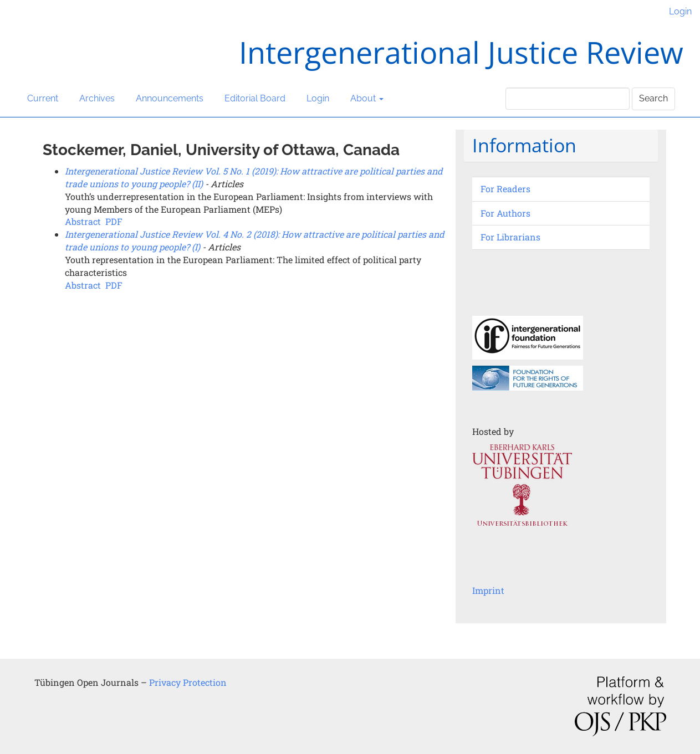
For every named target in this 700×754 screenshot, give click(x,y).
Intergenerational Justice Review (461, 52)
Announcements (170, 98)
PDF (114, 221)
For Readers (505, 189)
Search (653, 98)
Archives (97, 98)
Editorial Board (255, 98)
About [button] (367, 98)
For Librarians (510, 237)
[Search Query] (568, 99)
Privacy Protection (188, 682)
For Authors (505, 213)
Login (680, 11)
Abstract (83, 221)
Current (43, 98)
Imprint (488, 590)
